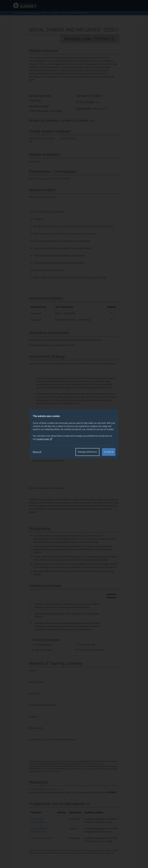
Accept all (109, 452)
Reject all (37, 452)
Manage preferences (87, 452)
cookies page (44, 439)
